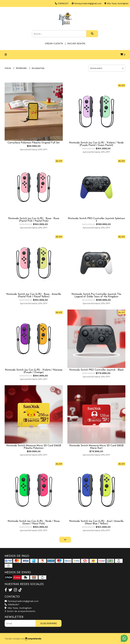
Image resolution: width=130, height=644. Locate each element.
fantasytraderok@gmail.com (22, 601)
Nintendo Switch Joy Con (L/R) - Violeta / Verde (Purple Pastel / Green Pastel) (96, 144)
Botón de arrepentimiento (20, 611)
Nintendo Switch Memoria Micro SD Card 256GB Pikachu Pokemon (34, 447)
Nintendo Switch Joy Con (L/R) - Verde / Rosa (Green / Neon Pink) (34, 522)
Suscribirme (49, 623)
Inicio (8, 68)
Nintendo (22, 68)
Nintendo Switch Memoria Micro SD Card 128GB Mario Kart (96, 447)
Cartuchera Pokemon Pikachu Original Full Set (34, 143)
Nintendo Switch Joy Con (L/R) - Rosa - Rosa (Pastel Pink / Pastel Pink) (34, 220)
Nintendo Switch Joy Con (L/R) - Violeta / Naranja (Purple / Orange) (34, 371)
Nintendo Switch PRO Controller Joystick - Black (96, 370)
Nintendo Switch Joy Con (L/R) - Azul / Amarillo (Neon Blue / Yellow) (96, 522)
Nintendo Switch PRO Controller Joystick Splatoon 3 (96, 220)
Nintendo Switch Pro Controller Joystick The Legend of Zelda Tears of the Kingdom (96, 295)
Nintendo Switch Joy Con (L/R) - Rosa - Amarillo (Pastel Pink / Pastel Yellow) (34, 295)
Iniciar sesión (76, 44)
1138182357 (12, 605)
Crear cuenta (54, 44)
